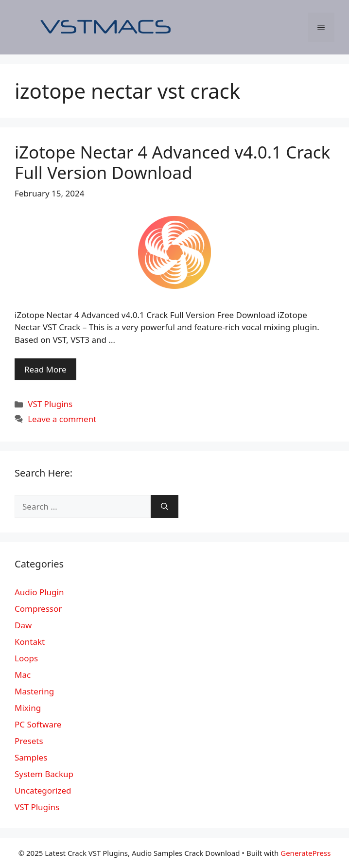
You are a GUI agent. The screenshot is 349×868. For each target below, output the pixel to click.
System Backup (44, 774)
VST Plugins (50, 404)
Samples (31, 757)
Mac (23, 675)
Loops (26, 658)
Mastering (34, 691)
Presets (29, 741)
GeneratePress (305, 853)
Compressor (38, 609)
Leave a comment (62, 419)
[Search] (165, 507)
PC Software (38, 724)
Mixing (28, 708)
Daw (23, 625)
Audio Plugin (39, 592)
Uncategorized (43, 790)
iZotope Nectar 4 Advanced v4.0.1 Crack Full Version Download (172, 162)
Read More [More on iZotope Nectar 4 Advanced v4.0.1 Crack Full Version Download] (45, 369)
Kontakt (30, 642)
